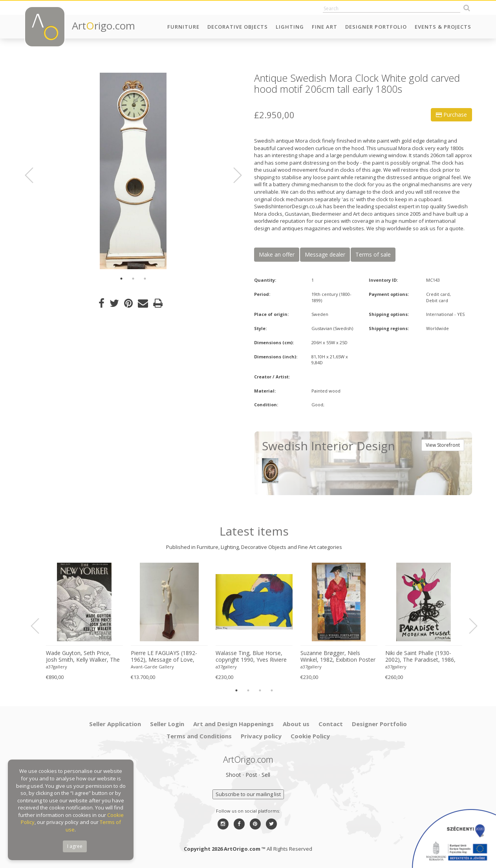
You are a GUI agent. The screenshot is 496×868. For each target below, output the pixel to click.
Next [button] (233, 175)
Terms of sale (373, 254)
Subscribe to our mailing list (248, 794)
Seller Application (115, 724)
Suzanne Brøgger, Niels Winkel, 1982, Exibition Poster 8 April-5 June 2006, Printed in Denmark (338, 657)
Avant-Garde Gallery (152, 667)
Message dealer (325, 254)
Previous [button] (34, 175)
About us (296, 724)
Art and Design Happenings (233, 724)
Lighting (290, 27)
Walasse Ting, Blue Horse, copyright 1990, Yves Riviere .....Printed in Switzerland (251, 657)
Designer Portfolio (376, 27)
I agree (75, 846)
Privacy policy (261, 736)
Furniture (183, 27)
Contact (331, 724)
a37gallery (57, 667)
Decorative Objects (238, 27)
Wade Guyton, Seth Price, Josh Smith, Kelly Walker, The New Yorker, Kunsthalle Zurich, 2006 (83, 657)
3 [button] (145, 279)
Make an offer (277, 254)
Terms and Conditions (199, 736)
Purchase (451, 115)
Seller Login (167, 724)
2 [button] (133, 279)
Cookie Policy (310, 736)
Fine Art (325, 27)
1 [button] (121, 279)
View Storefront (443, 445)
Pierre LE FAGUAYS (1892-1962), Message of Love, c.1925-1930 (164, 657)
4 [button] (272, 690)
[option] (133, 171)
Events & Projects (443, 27)
